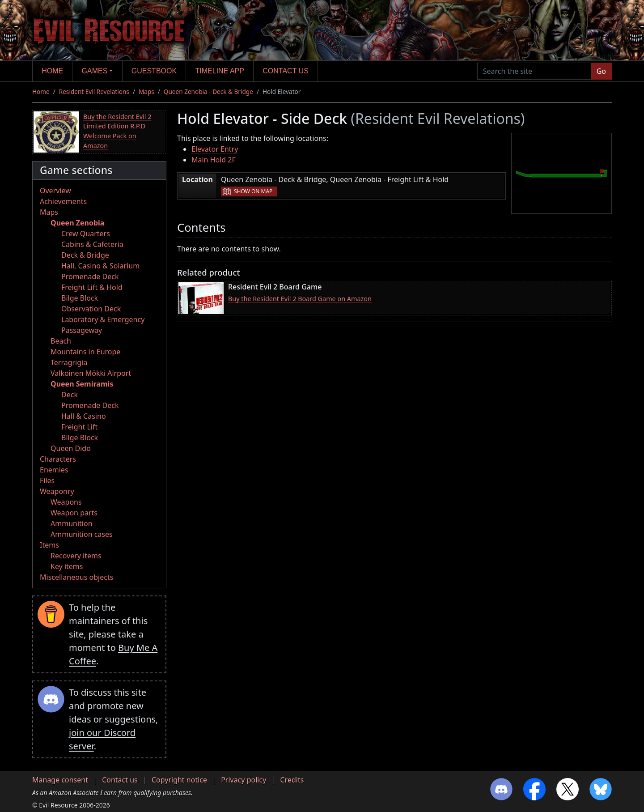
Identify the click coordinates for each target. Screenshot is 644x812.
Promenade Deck (90, 276)
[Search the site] (534, 71)
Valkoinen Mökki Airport (91, 373)
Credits (292, 780)
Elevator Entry (215, 149)
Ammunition (72, 523)
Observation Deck (91, 309)
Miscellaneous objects (76, 577)
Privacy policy (244, 780)
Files (47, 480)
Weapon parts (74, 513)
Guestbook (154, 71)
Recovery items (76, 556)
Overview (55, 191)
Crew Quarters (86, 234)
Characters (58, 459)
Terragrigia (69, 362)
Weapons (66, 502)
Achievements (63, 201)
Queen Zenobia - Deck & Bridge (208, 91)
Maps (146, 91)
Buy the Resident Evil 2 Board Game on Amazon (300, 299)
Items (49, 545)
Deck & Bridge (85, 255)
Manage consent (60, 780)
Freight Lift (79, 427)
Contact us (286, 71)
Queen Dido (71, 448)
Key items (67, 566)
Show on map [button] (253, 191)
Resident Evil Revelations (94, 91)
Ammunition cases (82, 534)
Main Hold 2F (214, 160)
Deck (70, 395)
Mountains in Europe (85, 352)
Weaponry (57, 491)
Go (601, 71)
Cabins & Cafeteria (92, 244)
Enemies (54, 470)
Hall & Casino (84, 416)
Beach (61, 341)
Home (52, 71)
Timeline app (220, 71)
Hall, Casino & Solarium (100, 266)
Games (95, 71)
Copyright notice (179, 780)
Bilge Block (80, 298)
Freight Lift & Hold (92, 287)
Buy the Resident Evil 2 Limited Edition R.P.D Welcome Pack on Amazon (117, 131)
